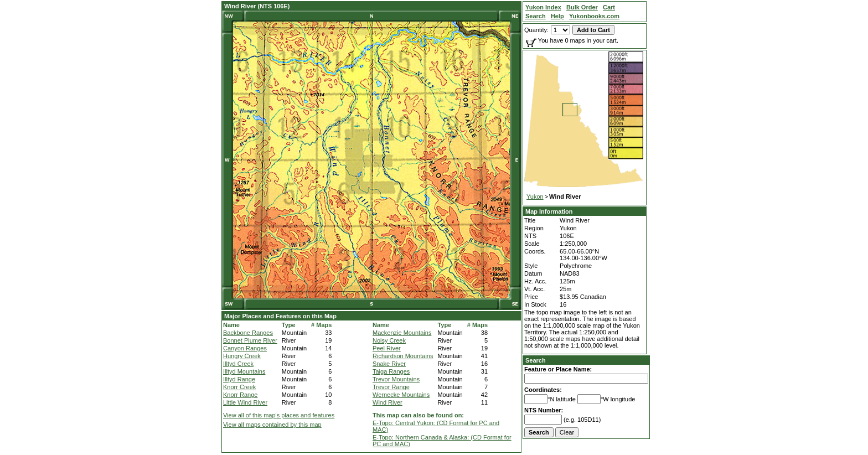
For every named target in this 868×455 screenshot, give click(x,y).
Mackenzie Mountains (402, 333)
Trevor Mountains (396, 379)
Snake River (389, 364)
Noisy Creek (389, 340)
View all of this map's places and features (279, 415)
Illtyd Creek (238, 364)
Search (536, 360)
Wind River (387, 402)
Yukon (535, 197)
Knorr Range (240, 395)
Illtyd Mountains (244, 371)
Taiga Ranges (391, 371)
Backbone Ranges (248, 333)
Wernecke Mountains (401, 395)
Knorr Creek (239, 387)
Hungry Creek (242, 356)
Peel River (387, 348)
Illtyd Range (239, 379)
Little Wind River (245, 402)
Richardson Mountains (403, 356)
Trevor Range (391, 387)
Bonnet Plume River (250, 340)
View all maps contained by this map (272, 425)
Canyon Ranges (245, 348)
